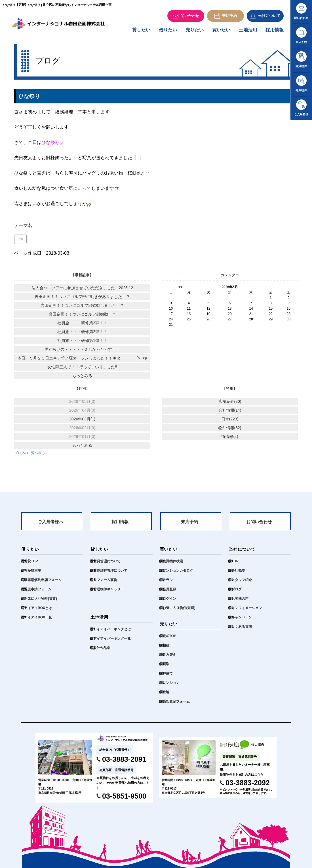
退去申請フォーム (38, 592)
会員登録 (169, 592)
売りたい (195, 32)
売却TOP (169, 638)
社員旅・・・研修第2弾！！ (82, 333)
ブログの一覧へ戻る (29, 455)
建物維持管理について (110, 573)
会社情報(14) (230, 412)
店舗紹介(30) (230, 403)
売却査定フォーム (176, 704)
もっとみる (82, 377)
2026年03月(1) (82, 421)
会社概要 (238, 573)
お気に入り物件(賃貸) (41, 601)
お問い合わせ (259, 524)
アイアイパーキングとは (112, 632)
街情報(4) (230, 438)
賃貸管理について (107, 564)
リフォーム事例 (105, 582)
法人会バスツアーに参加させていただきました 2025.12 (82, 290)
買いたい (221, 32)
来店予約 (189, 524)
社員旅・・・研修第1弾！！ (82, 342)
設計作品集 (102, 650)
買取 (166, 666)
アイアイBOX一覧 (38, 620)
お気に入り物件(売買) (179, 610)
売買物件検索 (173, 564)
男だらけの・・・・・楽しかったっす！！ (82, 351)
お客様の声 (240, 601)
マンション (171, 685)
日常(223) (230, 421)
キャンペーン (242, 620)
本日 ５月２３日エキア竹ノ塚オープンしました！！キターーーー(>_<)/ (82, 360)
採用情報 (275, 32)
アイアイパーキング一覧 (112, 641)
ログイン (169, 601)
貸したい (141, 32)
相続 (166, 648)
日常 (20, 241)
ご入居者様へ (50, 524)
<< (180, 289)
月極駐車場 (33, 573)
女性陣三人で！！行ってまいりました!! (82, 369)
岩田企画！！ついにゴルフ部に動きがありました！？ (82, 298)
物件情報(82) (230, 429)
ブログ (237, 592)
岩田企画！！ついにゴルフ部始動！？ (82, 316)
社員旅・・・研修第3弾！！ (82, 325)
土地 (166, 694)
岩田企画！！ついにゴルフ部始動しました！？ (82, 307)
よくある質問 (242, 629)
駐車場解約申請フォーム (43, 582)
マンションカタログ (178, 573)
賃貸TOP (31, 564)
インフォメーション (247, 610)
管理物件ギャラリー (109, 592)
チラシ (168, 582)
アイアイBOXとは (38, 610)
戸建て (168, 676)
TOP (235, 564)
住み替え (169, 657)
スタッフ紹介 (242, 582)
